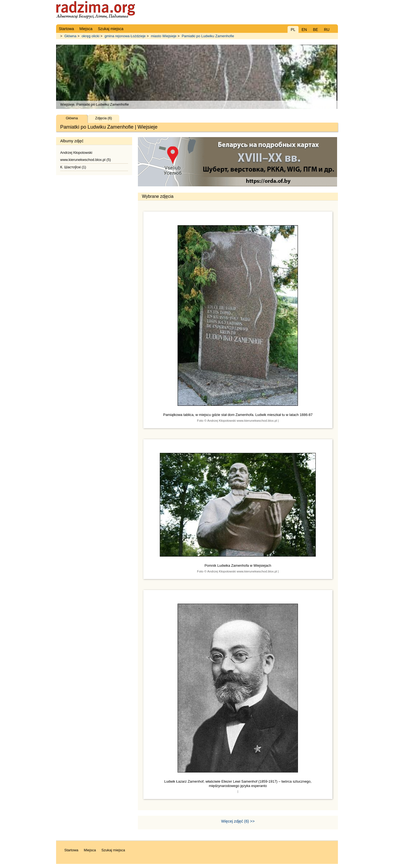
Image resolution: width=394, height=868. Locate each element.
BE (316, 30)
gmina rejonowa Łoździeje (125, 36)
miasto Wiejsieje (164, 36)
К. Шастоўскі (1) (73, 167)
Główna (70, 36)
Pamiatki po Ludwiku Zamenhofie (208, 36)
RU (327, 30)
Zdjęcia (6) (104, 118)
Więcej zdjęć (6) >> (238, 821)
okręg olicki (90, 36)
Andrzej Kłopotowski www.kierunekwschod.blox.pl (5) (86, 156)
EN (304, 30)
